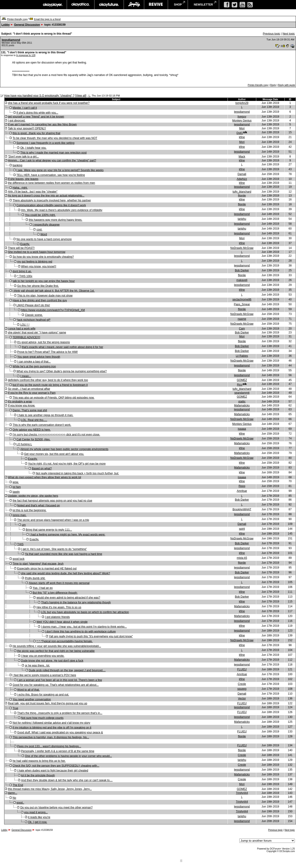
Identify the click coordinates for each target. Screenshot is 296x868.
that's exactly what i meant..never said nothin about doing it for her (62, 347)
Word (43, 234)
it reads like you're (39, 817)
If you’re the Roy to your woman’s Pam (32, 393)
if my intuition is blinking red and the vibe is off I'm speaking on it (52, 728)
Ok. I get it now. (38, 822)
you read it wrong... (36, 812)
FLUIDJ (242, 669)
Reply (273, 85)
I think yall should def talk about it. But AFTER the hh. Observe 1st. (54, 291)
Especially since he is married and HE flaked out (47, 569)
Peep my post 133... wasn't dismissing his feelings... (49, 746)
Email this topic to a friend (47, 19)
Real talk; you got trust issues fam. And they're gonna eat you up (48, 703)
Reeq (242, 486)
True (15, 708)
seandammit (242, 393)
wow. (16, 482)
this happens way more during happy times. (55, 220)
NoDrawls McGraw (242, 248)
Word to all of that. (28, 690)
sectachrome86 (242, 299)
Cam (242, 329)
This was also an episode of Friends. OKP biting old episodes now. (53, 398)
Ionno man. (19, 515)
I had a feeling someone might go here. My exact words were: (68, 535)
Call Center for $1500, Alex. (33, 439)
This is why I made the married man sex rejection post (54, 153)
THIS (20, 544)
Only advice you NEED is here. (32, 430)
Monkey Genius (242, 121)
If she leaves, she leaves (23, 179)
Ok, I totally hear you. (33, 148)
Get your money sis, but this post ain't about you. (54, 454)
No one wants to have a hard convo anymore (44, 239)
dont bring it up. (22, 271)
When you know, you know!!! (39, 266)
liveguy (242, 117)
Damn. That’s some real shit (30, 410)
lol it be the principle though (38, 775)
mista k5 (242, 558)
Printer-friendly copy (17, 19)
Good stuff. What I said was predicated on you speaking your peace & (60, 732)
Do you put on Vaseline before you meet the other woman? (57, 808)
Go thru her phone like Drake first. (38, 286)
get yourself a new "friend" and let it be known (36, 117)
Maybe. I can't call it (25, 108)
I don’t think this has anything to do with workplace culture (80, 632)
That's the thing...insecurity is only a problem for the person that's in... (60, 713)
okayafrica (81, 5)
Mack (242, 157)
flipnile (242, 196)
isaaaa (242, 429)
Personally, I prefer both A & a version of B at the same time (58, 751)
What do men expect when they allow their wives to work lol (44, 477)
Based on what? (42, 469)
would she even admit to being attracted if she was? (68, 598)
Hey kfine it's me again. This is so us (59, 607)
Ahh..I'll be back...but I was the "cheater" (33, 192)
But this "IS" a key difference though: (55, 593)
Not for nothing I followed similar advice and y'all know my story (51, 723)
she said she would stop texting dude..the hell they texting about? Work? (66, 573)
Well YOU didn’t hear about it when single (62, 622)
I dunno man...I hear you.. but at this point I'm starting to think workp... (84, 627)
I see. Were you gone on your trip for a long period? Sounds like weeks (60, 170)
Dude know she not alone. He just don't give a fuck (52, 661)
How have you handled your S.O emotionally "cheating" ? (39, 96)
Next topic (289, 34)
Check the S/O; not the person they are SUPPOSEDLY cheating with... (56, 766)
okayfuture (109, 5)
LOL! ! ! (25, 325)
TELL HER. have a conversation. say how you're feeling (51, 175)
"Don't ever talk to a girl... (23, 157)
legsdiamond (11, 40)
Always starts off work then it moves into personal (59, 583)
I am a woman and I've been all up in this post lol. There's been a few (60, 680)
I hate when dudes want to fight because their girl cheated (53, 771)
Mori (242, 128)
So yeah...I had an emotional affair (29, 389)
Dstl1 (240, 133)
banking (17, 165)
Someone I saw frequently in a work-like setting (45, 143)
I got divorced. (17, 121)
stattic (242, 402)
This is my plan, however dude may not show (45, 296)
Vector (242, 699)
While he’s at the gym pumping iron (34, 366)
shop (178, 5)
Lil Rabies (242, 356)
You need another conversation (32, 699)
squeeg (242, 689)
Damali (242, 174)
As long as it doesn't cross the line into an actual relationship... (46, 196)
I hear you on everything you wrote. (43, 656)
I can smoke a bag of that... (34, 362)
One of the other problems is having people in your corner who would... (68, 756)
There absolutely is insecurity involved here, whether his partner (52, 200)
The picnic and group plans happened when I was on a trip (53, 520)
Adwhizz (242, 179)
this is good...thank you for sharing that (36, 133)
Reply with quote (287, 85)
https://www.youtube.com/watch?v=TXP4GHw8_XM (53, 310)
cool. (39, 230)
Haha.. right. (20, 188)
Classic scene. (34, 315)
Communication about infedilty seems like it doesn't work (51, 205)
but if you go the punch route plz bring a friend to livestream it (50, 385)
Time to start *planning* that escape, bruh (38, 564)
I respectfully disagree (46, 225)
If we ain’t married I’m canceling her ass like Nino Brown (42, 124)
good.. (20, 803)
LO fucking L (24, 444)
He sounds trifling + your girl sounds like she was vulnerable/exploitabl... (57, 646)
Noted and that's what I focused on (38, 505)
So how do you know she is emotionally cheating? (43, 257)
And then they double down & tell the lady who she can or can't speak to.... (67, 780)
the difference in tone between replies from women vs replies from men (51, 183)
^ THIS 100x (25, 276)
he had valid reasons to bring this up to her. (39, 761)
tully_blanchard (242, 192)
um (24, 525)
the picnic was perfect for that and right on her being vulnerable (56, 651)
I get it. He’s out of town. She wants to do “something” (54, 549)
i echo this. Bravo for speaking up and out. (43, 695)
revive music (156, 5)
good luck (18, 559)
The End (18, 785)
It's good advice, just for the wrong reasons (43, 342)
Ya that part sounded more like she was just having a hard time (64, 554)
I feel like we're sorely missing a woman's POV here (44, 675)
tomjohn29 (242, 103)
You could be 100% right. (40, 215)
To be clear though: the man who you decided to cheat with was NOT (55, 138)
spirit (242, 529)
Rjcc (240, 385)
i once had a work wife (22, 329)
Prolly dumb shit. (35, 578)
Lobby (6, 25)
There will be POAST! (21, 248)
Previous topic (271, 34)
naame (242, 319)
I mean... (26, 376)
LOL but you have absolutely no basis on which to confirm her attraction (85, 612)
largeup (134, 5)
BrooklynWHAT (242, 509)
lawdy (16, 492)
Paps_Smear (242, 304)
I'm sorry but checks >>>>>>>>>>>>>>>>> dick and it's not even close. (56, 435)
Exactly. (25, 244)
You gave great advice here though (39, 357)
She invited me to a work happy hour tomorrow (37, 252)
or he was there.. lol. (37, 665)
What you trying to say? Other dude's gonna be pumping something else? (62, 371)
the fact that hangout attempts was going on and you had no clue (52, 501)
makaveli (242, 280)
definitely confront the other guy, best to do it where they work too (48, 380)
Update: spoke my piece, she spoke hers (33, 496)
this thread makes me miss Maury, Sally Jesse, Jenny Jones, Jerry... (50, 789)
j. (89, 95)
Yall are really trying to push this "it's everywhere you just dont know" (91, 636)
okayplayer (52, 5)
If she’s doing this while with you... (37, 113)
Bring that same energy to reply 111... (49, 530)
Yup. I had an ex (43, 588)
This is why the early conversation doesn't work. (42, 425)
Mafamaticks (242, 405)
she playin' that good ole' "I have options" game (37, 333)
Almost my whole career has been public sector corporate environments (64, 449)
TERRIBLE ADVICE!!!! (26, 337)
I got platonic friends (57, 617)
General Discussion (27, 25)
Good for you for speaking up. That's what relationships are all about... (55, 685)
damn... (12, 793)
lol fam (17, 487)
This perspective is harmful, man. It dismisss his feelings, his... (51, 737)
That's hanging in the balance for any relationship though (76, 602)
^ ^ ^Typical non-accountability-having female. (65, 641)
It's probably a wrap (20, 402)
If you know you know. (21, 405)
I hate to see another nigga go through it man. (45, 415)
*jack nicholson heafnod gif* (33, 320)
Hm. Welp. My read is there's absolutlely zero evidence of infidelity (62, 210)
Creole (242, 684)
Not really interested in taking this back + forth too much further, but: (77, 473)
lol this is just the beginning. (29, 510)
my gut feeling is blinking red (35, 262)
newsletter (203, 5)
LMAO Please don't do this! (33, 305)
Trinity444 (242, 793)
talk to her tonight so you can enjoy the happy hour (44, 281)
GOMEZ (242, 380)
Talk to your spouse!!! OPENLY (27, 128)
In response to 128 (26, 55)
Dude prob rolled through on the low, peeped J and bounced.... (67, 670)
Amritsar (242, 491)
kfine (242, 137)
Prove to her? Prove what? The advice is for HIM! (47, 352)
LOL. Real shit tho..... (34, 420)
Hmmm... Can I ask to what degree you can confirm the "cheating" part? (52, 160)
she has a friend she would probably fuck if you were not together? (49, 103)
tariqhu (242, 219)
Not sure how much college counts (42, 718)
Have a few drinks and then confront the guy (40, 300)
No (14, 798)
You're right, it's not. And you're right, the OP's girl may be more (67, 464)
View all (81, 96)
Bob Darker (242, 270)
